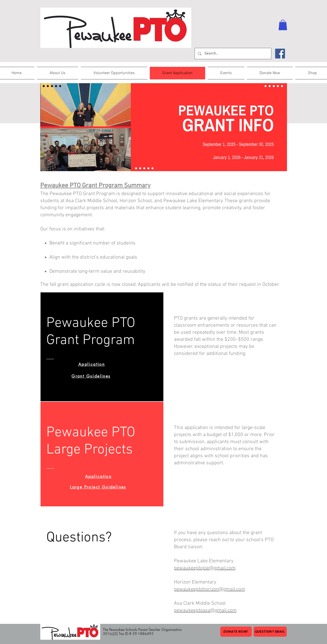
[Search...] (232, 54)
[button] (283, 25)
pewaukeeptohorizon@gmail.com (210, 589)
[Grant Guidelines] (91, 376)
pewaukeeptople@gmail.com (205, 568)
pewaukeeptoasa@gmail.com (205, 610)
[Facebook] (280, 54)
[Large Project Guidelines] (98, 487)
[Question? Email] (270, 632)
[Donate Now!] (236, 632)
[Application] (92, 364)
